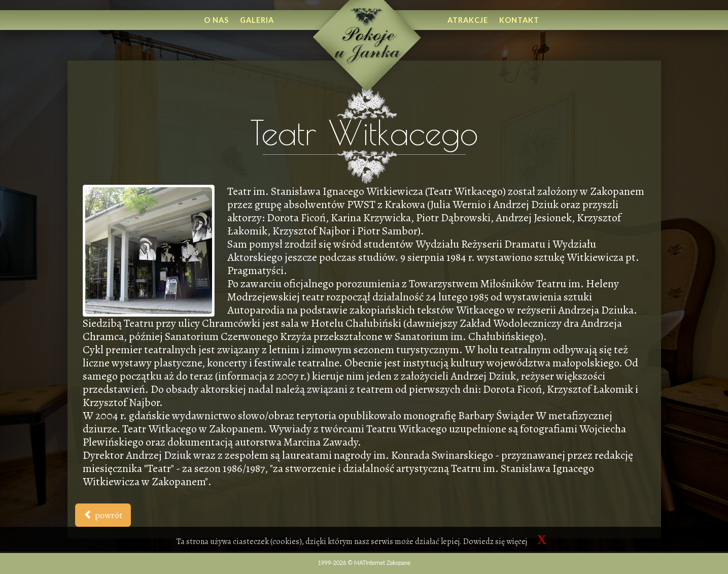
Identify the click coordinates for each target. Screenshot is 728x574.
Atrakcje (468, 20)
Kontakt (519, 20)
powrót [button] (103, 515)
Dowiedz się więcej (495, 542)
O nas (216, 20)
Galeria (257, 20)
